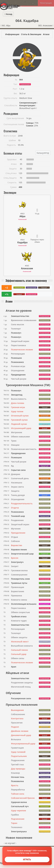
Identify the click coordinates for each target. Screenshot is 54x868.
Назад (8, 14)
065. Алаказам (46, 25)
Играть (27, 859)
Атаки (46, 34)
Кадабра (22, 242)
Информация (12, 34)
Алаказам (27, 268)
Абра (22, 216)
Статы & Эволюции (31, 34)
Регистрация (46, 3)
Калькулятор (43, 153)
